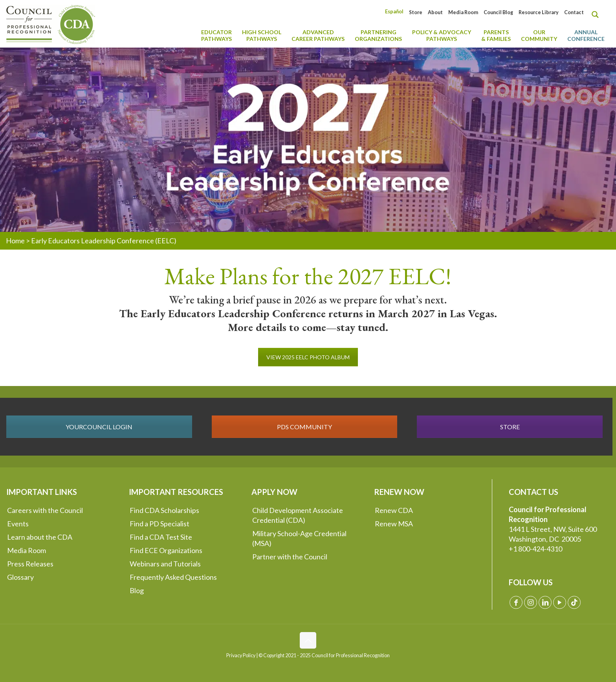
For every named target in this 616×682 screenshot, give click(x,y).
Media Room (463, 12)
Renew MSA (394, 524)
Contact (574, 12)
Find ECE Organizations (166, 550)
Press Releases (30, 564)
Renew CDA (394, 510)
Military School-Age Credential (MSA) (299, 538)
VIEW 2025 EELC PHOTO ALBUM (308, 357)
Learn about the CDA (40, 537)
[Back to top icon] (308, 640)
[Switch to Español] (394, 12)
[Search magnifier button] (597, 15)
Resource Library (539, 12)
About (435, 12)
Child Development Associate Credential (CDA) (298, 515)
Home (15, 241)
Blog (137, 590)
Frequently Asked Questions (173, 577)
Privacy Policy (241, 655)
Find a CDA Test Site (161, 537)
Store (416, 12)
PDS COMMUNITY (304, 427)
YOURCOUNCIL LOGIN (99, 427)
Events (18, 524)
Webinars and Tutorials (165, 564)
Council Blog (498, 12)
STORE (510, 427)
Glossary (20, 577)
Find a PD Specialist (159, 524)
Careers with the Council (45, 510)
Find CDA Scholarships (164, 510)
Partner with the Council (290, 557)
